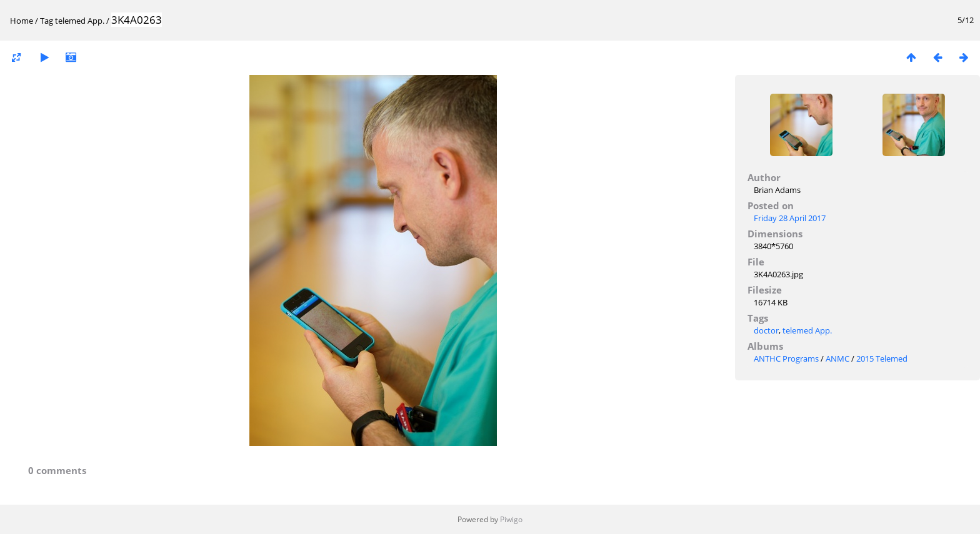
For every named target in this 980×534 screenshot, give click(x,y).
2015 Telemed (882, 358)
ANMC (837, 358)
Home (22, 21)
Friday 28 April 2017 (790, 218)
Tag (47, 21)
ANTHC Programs (786, 358)
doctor (766, 330)
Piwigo (511, 519)
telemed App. (80, 21)
